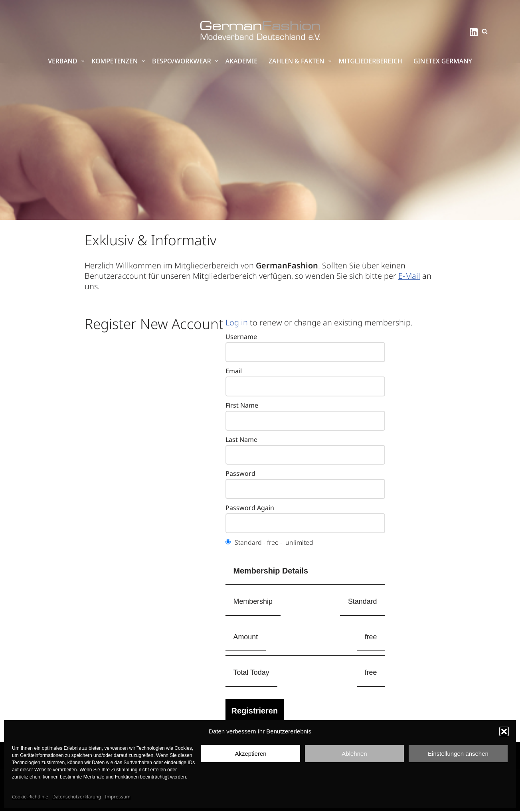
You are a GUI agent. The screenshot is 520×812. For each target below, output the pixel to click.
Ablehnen (354, 754)
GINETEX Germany (444, 61)
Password (240, 474)
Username (241, 337)
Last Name (241, 440)
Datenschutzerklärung (77, 797)
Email (234, 371)
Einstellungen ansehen (458, 754)
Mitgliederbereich (371, 61)
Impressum (118, 797)
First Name (242, 406)
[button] (504, 731)
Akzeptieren (250, 754)
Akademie (241, 61)
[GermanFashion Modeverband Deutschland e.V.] (260, 31)
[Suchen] (485, 31)
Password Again (250, 508)
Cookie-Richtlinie (30, 797)
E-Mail (411, 276)
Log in (237, 322)
